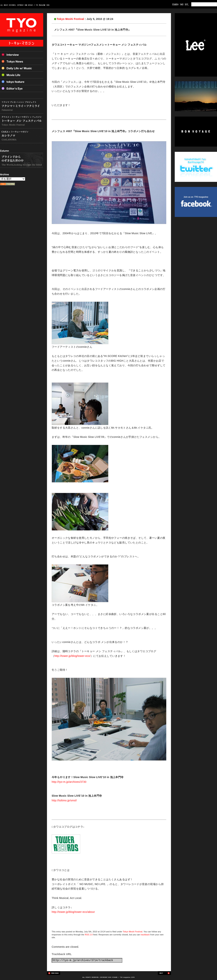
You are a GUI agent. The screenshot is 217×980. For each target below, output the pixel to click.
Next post (164, 973)
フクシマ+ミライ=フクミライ (22, 106)
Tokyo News (22, 61)
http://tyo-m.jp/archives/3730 (69, 782)
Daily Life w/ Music (22, 68)
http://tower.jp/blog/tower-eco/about (73, 912)
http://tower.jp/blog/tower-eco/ (72, 656)
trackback (145, 935)
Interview (22, 55)
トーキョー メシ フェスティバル (22, 121)
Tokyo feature (22, 82)
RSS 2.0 (89, 935)
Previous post (54, 973)
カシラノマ (22, 136)
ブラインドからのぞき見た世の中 (22, 160)
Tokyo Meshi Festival (70, 19)
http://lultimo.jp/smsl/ (64, 800)
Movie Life (22, 75)
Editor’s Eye (22, 88)
